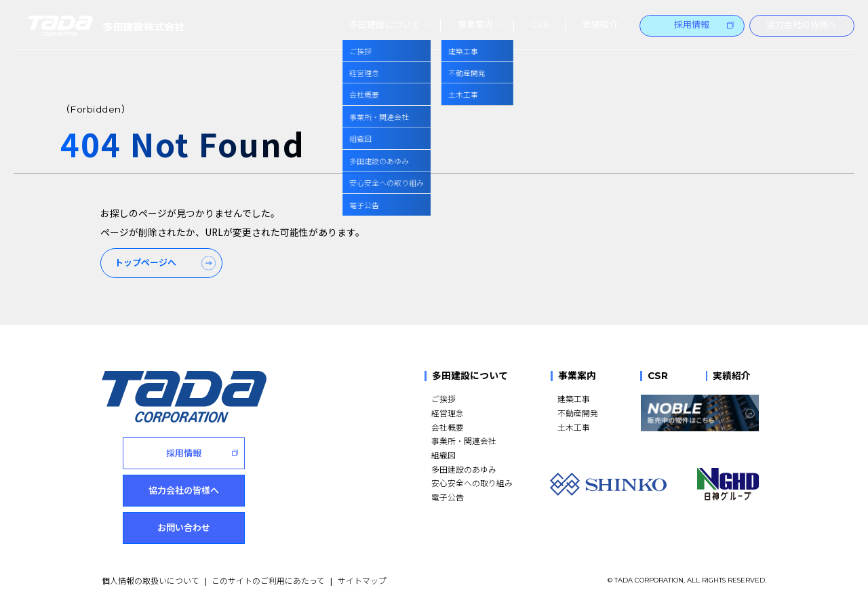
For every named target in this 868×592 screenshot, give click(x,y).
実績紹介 (732, 375)
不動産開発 (578, 411)
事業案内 (577, 375)
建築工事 (574, 397)
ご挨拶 (443, 397)
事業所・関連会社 (464, 439)
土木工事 (574, 425)
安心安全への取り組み (472, 481)
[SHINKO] (608, 482)
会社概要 (448, 425)
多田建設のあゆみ (464, 467)
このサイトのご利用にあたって (268, 567)
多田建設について (470, 375)
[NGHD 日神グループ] (728, 482)
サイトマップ (362, 567)
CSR (658, 375)
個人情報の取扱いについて (151, 567)
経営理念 (448, 411)
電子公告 (448, 495)
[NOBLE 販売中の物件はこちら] (699, 411)
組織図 (443, 453)
